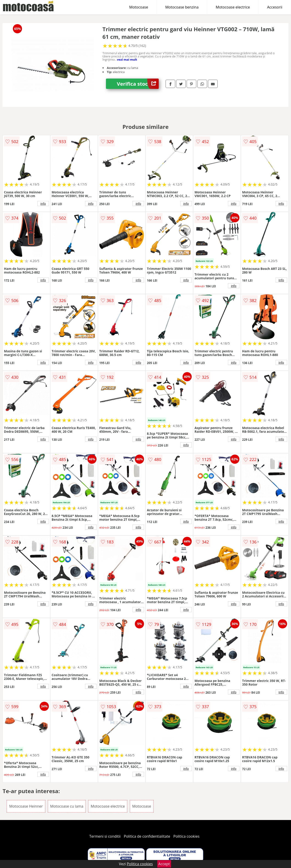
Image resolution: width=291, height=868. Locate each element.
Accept (164, 864)
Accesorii (275, 7)
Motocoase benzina (182, 7)
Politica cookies (186, 836)
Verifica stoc (138, 84)
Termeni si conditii (105, 836)
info (43, 204)
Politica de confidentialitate (147, 836)
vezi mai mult (127, 59)
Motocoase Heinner (26, 806)
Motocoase (139, 7)
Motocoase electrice (233, 7)
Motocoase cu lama (67, 806)
